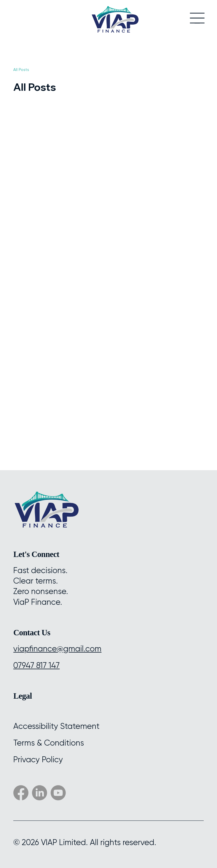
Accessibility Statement (56, 726)
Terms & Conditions (49, 743)
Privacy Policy (38, 760)
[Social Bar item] (40, 793)
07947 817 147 (36, 665)
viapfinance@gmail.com (57, 649)
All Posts (21, 70)
